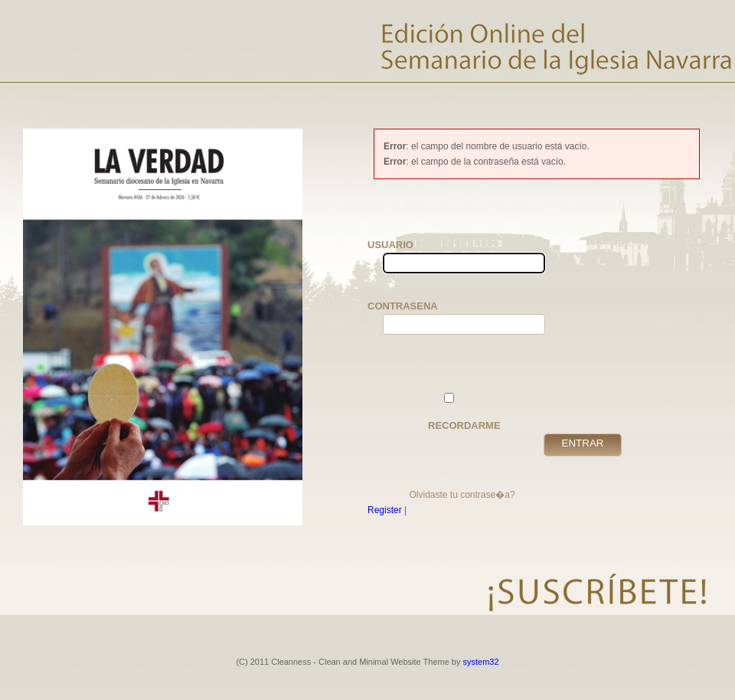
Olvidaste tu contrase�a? (462, 495)
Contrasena (406, 317)
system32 (481, 662)
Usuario (406, 256)
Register (385, 510)
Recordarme (464, 412)
